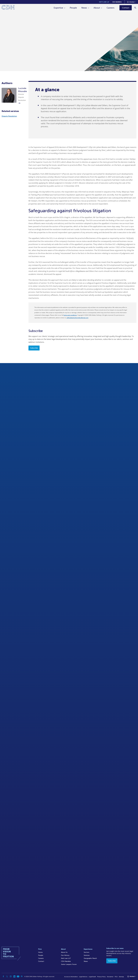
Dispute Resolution (9, 116)
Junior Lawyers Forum (69, 964)
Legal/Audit (92, 977)
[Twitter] (7, 976)
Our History (65, 955)
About (97, 8)
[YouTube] (18, 976)
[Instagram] (11, 976)
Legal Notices (83, 977)
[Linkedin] (14, 976)
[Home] (8, 8)
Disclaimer (110, 977)
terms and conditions (70, 315)
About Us (64, 952)
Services (87, 955)
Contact (41, 961)
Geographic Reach (90, 958)
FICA (116, 977)
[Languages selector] (131, 2)
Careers (111, 8)
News (84, 8)
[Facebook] (3, 976)
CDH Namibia (117, 2)
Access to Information (71, 977)
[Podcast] (22, 976)
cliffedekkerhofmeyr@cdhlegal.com (77, 318)
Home (40, 952)
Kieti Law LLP (104, 2)
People (73, 8)
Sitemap (121, 977)
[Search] (135, 8)
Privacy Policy (101, 977)
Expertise (58, 8)
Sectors (87, 952)
